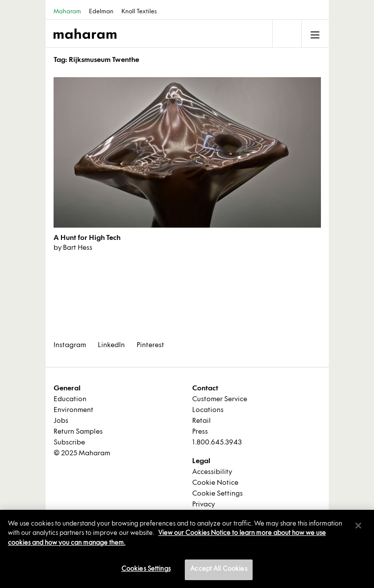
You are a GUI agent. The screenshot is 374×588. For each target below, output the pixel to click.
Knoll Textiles (139, 12)
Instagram (70, 345)
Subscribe (69, 443)
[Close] (358, 526)
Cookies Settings (146, 569)
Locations (208, 410)
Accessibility (212, 472)
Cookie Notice (215, 483)
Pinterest (150, 345)
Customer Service (220, 399)
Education (70, 399)
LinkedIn (111, 345)
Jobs (61, 421)
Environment (73, 410)
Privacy (203, 505)
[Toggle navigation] (286, 33)
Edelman (101, 12)
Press (200, 432)
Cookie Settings (217, 494)
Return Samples (78, 432)
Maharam (67, 12)
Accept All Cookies (218, 569)
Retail (201, 421)
